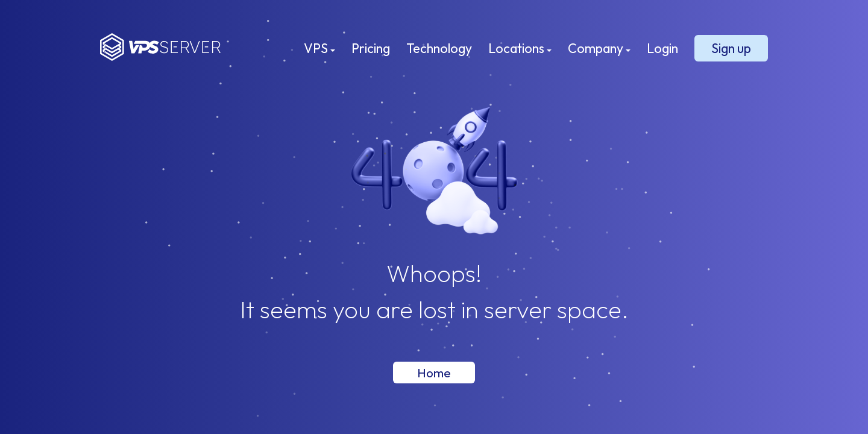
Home (434, 373)
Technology (439, 48)
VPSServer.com (160, 47)
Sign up (731, 48)
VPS (319, 48)
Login (662, 48)
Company (599, 48)
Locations (520, 48)
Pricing (371, 48)
